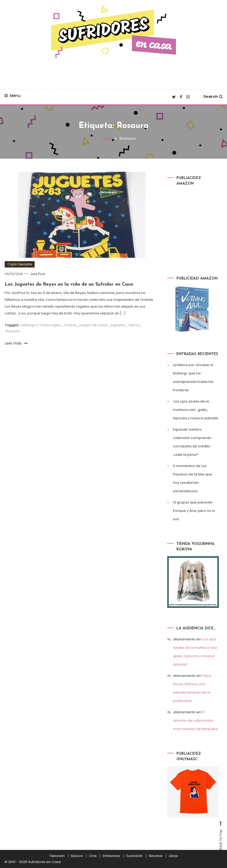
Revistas (156, 856)
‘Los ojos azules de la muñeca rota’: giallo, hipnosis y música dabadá (196, 410)
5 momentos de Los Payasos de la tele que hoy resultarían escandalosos (193, 478)
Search (213, 97)
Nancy (134, 325)
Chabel (70, 325)
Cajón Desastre (20, 264)
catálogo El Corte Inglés (40, 325)
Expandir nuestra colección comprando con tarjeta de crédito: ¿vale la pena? (192, 442)
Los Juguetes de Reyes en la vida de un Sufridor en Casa (69, 284)
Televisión (57, 856)
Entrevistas (111, 856)
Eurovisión (134, 856)
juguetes (118, 325)
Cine (93, 856)
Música (77, 856)
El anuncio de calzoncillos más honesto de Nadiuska (195, 720)
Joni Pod (37, 274)
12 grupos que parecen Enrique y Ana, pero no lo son (194, 511)
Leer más (16, 343)
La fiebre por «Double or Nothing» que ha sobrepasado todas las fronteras (193, 377)
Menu (13, 96)
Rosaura (13, 331)
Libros (173, 856)
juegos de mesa (93, 325)
